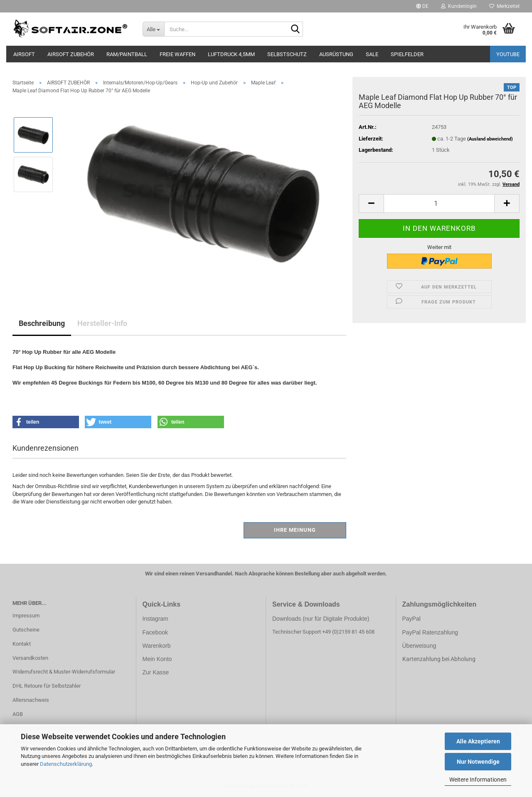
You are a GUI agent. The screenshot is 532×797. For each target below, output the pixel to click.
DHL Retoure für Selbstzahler (47, 686)
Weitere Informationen (478, 780)
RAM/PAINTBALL (127, 54)
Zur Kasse (156, 672)
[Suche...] (154, 29)
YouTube (508, 54)
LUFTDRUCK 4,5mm (231, 54)
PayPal (411, 619)
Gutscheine (26, 630)
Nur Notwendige (478, 762)
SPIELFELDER (407, 54)
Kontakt (22, 644)
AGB (18, 714)
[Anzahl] (439, 204)
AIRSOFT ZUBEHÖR (71, 54)
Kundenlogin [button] (459, 6)
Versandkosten (30, 658)
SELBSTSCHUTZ (287, 54)
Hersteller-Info (102, 323)
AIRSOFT (24, 54)
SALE (372, 54)
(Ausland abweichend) (490, 139)
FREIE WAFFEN (177, 54)
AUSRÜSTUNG (336, 54)
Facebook (155, 632)
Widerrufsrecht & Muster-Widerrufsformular (64, 672)
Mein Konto (157, 659)
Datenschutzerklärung (66, 764)
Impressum (26, 616)
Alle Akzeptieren (478, 741)
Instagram (155, 619)
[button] (422, 6)
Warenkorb (157, 646)
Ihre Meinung (295, 530)
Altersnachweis (31, 700)
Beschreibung (42, 323)
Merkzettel (504, 6)
